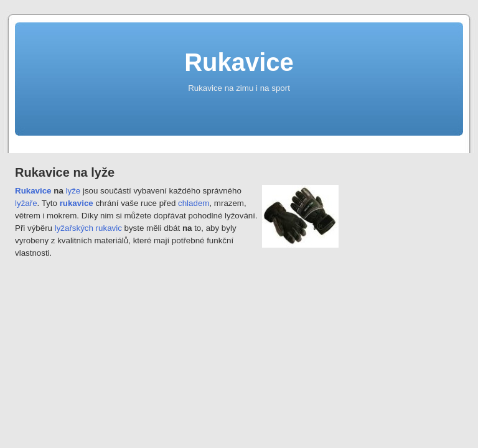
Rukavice (239, 62)
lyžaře (26, 203)
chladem (194, 203)
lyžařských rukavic (88, 228)
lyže (73, 191)
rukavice (77, 203)
